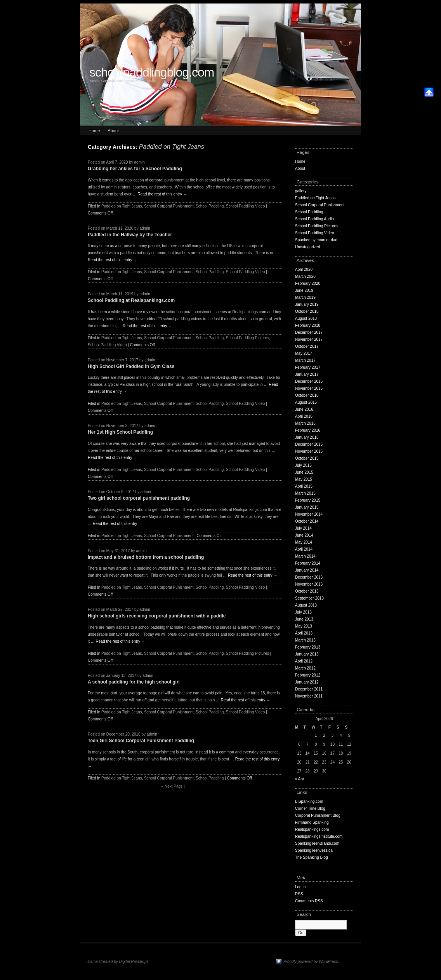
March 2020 (305, 276)
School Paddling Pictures (247, 338)
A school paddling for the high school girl (134, 682)
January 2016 (307, 437)
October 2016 (307, 395)
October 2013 (307, 591)
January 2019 (307, 304)
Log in (300, 887)
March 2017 (305, 360)
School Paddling (210, 206)
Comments (309, 901)
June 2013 (304, 619)
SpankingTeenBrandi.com (317, 843)
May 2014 (304, 542)
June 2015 (304, 472)
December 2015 (309, 444)
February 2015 (308, 500)
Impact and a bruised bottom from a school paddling (146, 557)
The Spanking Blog (312, 857)
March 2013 (305, 640)
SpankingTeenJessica (314, 850)
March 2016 (305, 423)
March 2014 (305, 556)
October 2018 (307, 311)
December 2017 (309, 332)
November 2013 (309, 584)
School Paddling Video (245, 206)
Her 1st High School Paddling (120, 432)
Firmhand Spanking (312, 822)
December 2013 (309, 577)
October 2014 (307, 521)
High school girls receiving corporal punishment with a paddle (157, 616)
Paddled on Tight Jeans (122, 206)
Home (94, 131)
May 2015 (304, 479)
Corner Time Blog (310, 808)
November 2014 (309, 514)
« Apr (299, 779)
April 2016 (304, 416)
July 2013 (303, 612)
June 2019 (304, 290)
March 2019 (305, 297)
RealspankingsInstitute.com (319, 836)
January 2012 (307, 682)
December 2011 (309, 689)
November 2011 (309, 696)
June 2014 (304, 535)
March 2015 (305, 493)
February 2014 (308, 563)
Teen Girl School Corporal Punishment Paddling (141, 741)
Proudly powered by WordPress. (311, 962)
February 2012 (308, 675)
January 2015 (307, 507)
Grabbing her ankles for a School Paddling (135, 169)
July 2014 (303, 528)
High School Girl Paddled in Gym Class (131, 366)
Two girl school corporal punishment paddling (139, 498)
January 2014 (307, 570)
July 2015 (303, 465)
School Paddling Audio (314, 219)
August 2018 (306, 318)
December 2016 (309, 381)
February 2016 (308, 430)
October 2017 (307, 346)
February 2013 (308, 647)
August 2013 (306, 605)
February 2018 (308, 325)
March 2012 (305, 668)
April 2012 (304, 661)
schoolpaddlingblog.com (152, 72)
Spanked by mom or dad (316, 240)
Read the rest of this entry (162, 194)
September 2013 (309, 598)
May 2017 (304, 353)
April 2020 (304, 269)
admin (140, 162)
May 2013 (304, 626)
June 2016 (304, 409)
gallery (301, 191)
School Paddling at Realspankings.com (131, 300)
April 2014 (304, 549)
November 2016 (309, 388)
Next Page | (173, 786)
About (113, 131)
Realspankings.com (312, 829)
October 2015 (307, 458)
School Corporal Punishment (169, 206)
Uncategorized (307, 247)
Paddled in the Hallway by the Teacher (130, 235)
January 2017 (307, 374)
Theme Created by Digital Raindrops (117, 962)
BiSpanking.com (309, 801)
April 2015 (304, 486)
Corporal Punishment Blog (318, 815)
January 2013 (307, 654)
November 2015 (309, 451)
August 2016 (306, 402)
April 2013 (304, 633)
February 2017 (308, 367)
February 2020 (308, 283)
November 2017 (309, 339)
